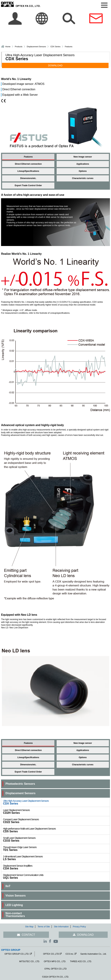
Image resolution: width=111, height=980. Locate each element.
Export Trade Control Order (28, 185)
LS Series (56, 858)
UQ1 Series (56, 876)
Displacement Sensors (36, 47)
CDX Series (56, 802)
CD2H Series (56, 812)
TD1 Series (56, 849)
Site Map (29, 927)
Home (8, 47)
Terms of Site (44, 927)
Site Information (61, 927)
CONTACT (28, 935)
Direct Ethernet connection (28, 164)
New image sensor (83, 157)
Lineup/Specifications (28, 171)
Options (83, 171)
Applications (83, 164)
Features (28, 157)
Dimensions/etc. (28, 178)
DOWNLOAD (55, 65)
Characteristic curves (83, 178)
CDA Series (56, 867)
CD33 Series (56, 839)
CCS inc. (70, 954)
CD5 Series (56, 830)
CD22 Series (56, 821)
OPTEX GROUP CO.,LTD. (17, 954)
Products (19, 47)
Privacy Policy (79, 927)
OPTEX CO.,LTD (51, 954)
